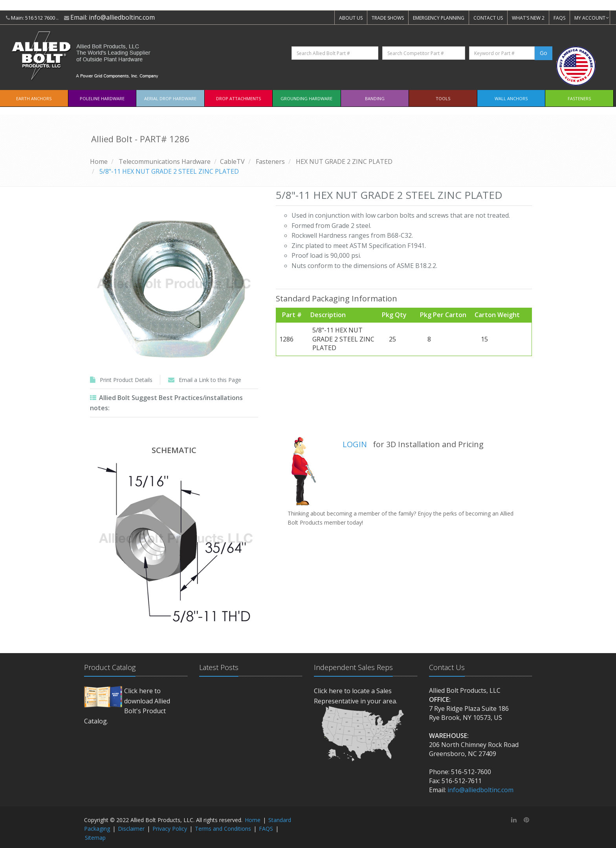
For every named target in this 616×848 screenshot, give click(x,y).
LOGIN (355, 444)
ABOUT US (351, 18)
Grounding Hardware (306, 98)
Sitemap (95, 838)
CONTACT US (488, 18)
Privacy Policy (170, 829)
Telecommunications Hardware (165, 162)
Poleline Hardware (102, 98)
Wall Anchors (511, 98)
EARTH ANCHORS (34, 98)
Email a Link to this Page (210, 380)
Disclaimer (131, 829)
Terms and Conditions (223, 829)
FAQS (559, 18)
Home (99, 162)
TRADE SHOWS (388, 18)
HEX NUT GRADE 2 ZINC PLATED (344, 162)
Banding (375, 98)
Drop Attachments (238, 98)
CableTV (232, 162)
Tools (443, 98)
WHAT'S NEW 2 (528, 18)
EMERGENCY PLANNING (439, 18)
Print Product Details (126, 380)
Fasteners (579, 98)
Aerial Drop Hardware (170, 98)
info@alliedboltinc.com (122, 17)
